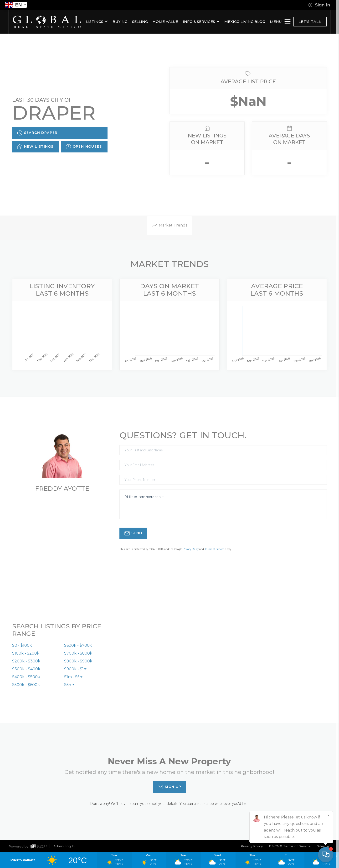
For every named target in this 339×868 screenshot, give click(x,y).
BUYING (120, 22)
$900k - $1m (76, 669)
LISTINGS (97, 22)
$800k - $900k (78, 661)
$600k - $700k (78, 646)
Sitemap (324, 846)
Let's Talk (310, 22)
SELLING (140, 22)
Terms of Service (214, 549)
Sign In (319, 5)
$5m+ (69, 685)
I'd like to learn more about (223, 505)
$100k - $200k (26, 654)
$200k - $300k (26, 661)
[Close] (328, 816)
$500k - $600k (26, 685)
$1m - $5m (74, 677)
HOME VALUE (165, 22)
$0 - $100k (22, 646)
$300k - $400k (26, 669)
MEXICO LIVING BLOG (245, 22)
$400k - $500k (26, 677)
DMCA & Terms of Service (290, 846)
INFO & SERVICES (201, 22)
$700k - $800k (78, 654)
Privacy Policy (191, 549)
